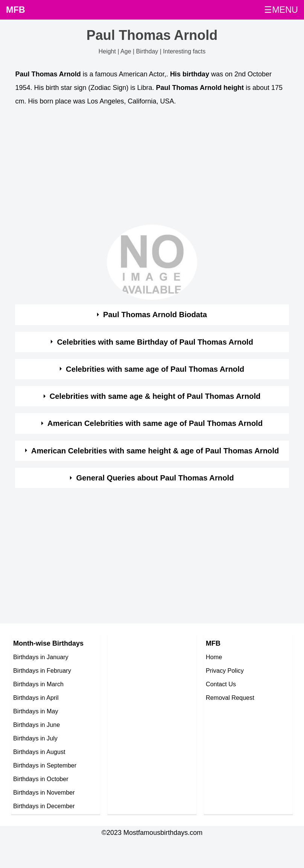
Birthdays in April (36, 698)
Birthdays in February (42, 670)
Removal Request (230, 698)
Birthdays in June (36, 725)
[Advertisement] (145, 167)
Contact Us (221, 684)
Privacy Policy (225, 670)
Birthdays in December (44, 806)
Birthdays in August (39, 752)
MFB (16, 10)
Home (214, 657)
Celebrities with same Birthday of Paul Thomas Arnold (155, 342)
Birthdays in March (38, 684)
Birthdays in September (45, 765)
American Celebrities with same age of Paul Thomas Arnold (155, 423)
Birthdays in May (36, 711)
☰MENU (281, 10)
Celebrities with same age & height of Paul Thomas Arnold (155, 396)
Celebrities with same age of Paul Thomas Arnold (155, 369)
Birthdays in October (41, 779)
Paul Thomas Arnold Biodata (155, 315)
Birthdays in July (35, 738)
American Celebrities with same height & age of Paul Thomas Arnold (155, 451)
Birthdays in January (41, 657)
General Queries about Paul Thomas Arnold (155, 478)
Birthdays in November (44, 792)
